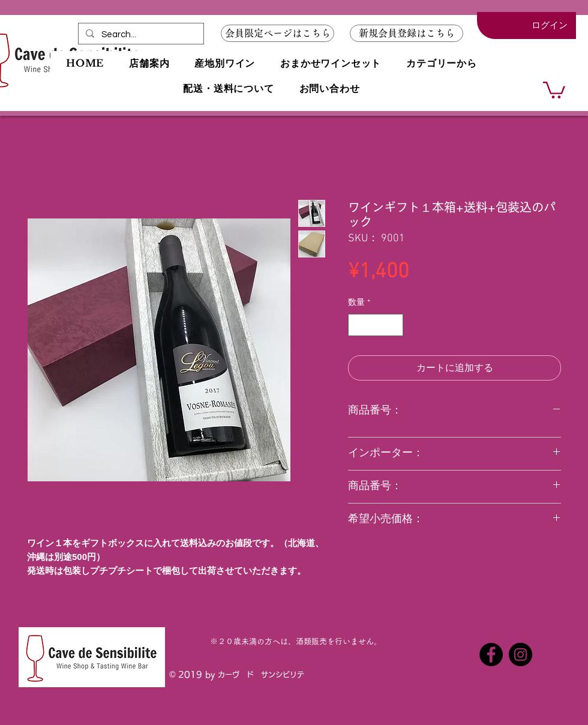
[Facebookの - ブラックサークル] (491, 654)
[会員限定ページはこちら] (277, 33)
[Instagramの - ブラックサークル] (520, 654)
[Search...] (140, 35)
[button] (406, 33)
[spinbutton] (376, 325)
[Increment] (394, 325)
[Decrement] (357, 325)
